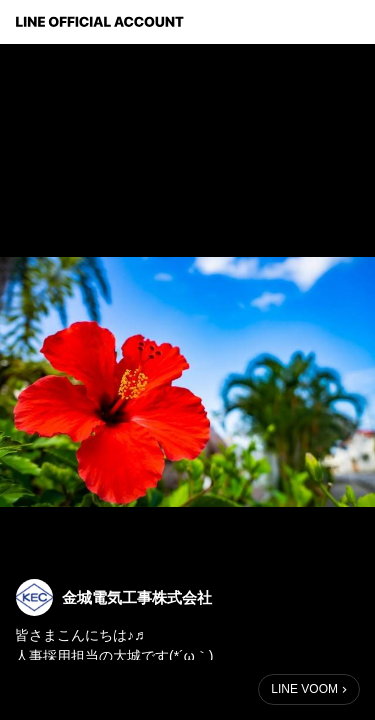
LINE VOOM (304, 689)
